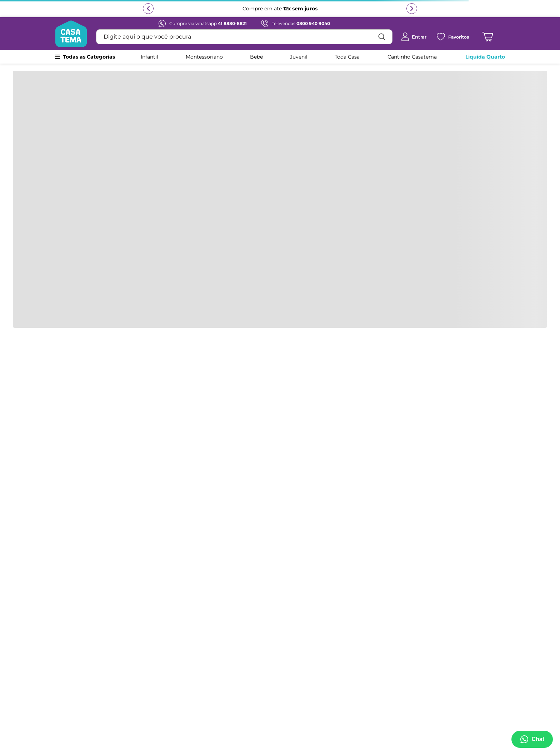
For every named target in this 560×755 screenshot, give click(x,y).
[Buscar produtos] (382, 37)
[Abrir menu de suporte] (532, 739)
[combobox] (244, 37)
